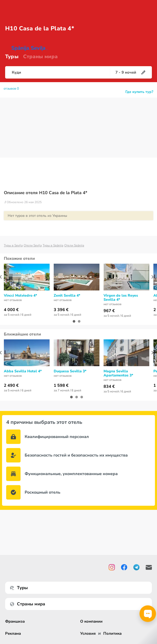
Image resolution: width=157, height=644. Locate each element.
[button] (74, 321)
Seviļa (38, 48)
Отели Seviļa (33, 245)
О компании (91, 621)
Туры (12, 57)
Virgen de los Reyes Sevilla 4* (121, 298)
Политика (112, 634)
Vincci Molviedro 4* (20, 296)
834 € (109, 387)
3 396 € (61, 310)
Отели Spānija (74, 245)
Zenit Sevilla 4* (67, 296)
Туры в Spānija (53, 245)
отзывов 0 (11, 89)
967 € (109, 311)
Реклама (13, 634)
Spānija (20, 48)
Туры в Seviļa (13, 245)
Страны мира (40, 57)
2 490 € (11, 385)
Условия (88, 634)
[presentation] (153, 277)
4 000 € (11, 310)
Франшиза (15, 621)
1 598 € (61, 385)
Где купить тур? (139, 92)
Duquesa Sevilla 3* (70, 371)
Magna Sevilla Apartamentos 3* (118, 373)
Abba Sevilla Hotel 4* (23, 371)
